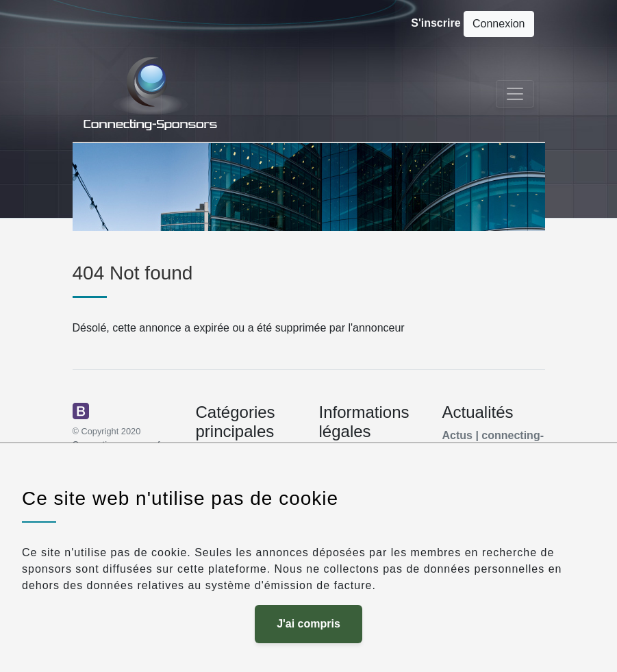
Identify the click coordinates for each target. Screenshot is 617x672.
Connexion (499, 24)
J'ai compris (308, 624)
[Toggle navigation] (515, 94)
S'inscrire (436, 23)
